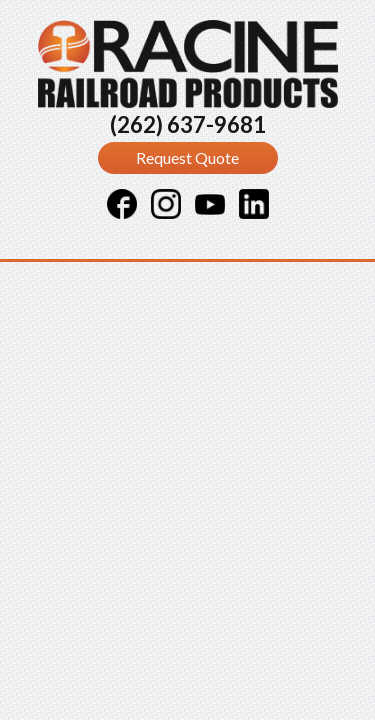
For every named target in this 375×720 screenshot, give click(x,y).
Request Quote (187, 157)
